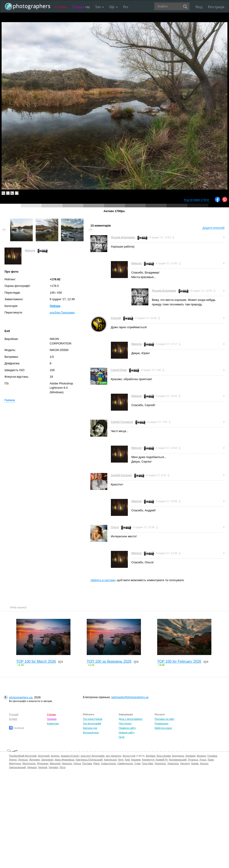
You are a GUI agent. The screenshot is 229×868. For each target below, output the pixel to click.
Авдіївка (151, 756)
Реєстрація (216, 7)
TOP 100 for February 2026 (179, 661)
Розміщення (161, 723)
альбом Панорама (62, 312)
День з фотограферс (131, 719)
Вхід (199, 7)
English (13, 719)
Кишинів (136, 760)
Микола (30, 250)
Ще (113, 7)
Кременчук (148, 760)
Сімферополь (125, 763)
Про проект (125, 723)
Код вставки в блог (197, 200)
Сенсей (116, 318)
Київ (127, 760)
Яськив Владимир (123, 237)
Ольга (115, 527)
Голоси (10, 400)
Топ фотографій (92, 723)
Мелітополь (29, 763)
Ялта (62, 767)
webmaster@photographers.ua (130, 697)
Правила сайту (127, 728)
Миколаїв (55, 763)
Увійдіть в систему (103, 580)
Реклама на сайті (164, 719)
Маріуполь (15, 763)
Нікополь (67, 763)
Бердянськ (178, 756)
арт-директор (114, 756)
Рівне (96, 763)
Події (122, 737)
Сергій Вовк (119, 370)
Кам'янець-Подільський (89, 760)
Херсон (204, 763)
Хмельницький (17, 767)
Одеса (77, 763)
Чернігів (43, 767)
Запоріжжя (47, 760)
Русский (14, 714)
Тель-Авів (147, 763)
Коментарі (53, 723)
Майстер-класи (163, 728)
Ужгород (185, 763)
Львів (211, 760)
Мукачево (43, 763)
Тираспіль (173, 763)
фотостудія (129, 756)
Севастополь (108, 763)
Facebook (17, 728)
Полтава (87, 763)
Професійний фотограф (23, 756)
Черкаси (32, 767)
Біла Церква (164, 756)
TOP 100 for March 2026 (36, 661)
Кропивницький (178, 760)
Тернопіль (160, 763)
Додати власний (214, 228)
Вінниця (201, 756)
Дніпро (13, 760)
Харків (195, 763)
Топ (99, 7)
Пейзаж (55, 306)
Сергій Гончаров (122, 422)
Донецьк (23, 760)
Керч (121, 760)
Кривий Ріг (162, 760)
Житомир (34, 760)
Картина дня (90, 728)
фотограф (44, 756)
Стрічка (61, 7)
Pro (126, 7)
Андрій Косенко (121, 475)
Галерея (81, 7)
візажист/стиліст (70, 756)
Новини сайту (127, 732)
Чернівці (53, 767)
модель (55, 756)
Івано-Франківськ (65, 760)
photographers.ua (21, 697)
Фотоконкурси (91, 732)
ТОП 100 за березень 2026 (109, 661)
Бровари (191, 756)
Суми (137, 763)
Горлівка (212, 756)
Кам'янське (111, 760)
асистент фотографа (93, 756)
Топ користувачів (93, 719)
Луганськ (193, 760)
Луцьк (203, 760)
